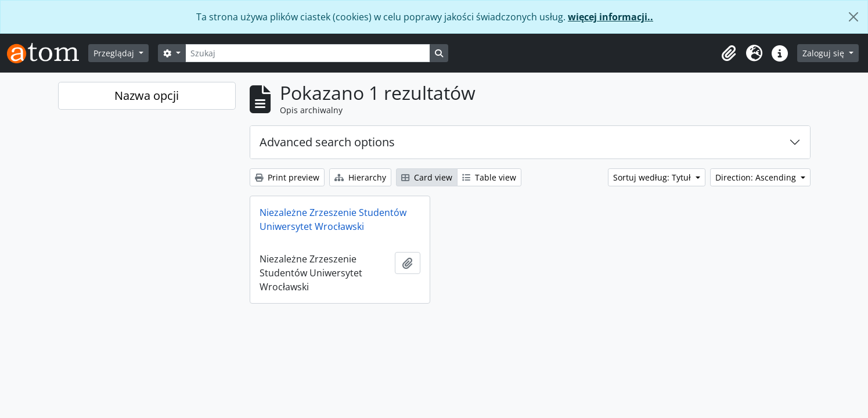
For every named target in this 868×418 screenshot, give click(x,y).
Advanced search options (327, 142)
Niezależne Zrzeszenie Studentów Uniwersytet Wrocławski (333, 219)
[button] (729, 53)
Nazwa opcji (147, 96)
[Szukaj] (308, 53)
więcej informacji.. (611, 17)
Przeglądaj (115, 53)
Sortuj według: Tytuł (653, 177)
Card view (427, 177)
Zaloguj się (824, 53)
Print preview (287, 177)
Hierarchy (360, 177)
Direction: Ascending (757, 177)
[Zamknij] (853, 17)
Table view (489, 177)
